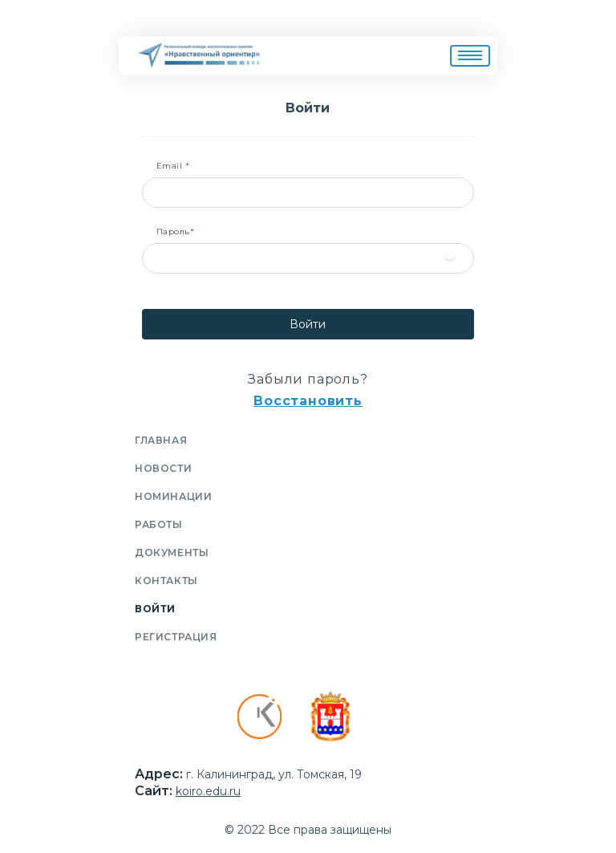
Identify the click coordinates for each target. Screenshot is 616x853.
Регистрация (176, 637)
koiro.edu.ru (208, 791)
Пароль (176, 232)
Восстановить (308, 401)
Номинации (173, 496)
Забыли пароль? (308, 379)
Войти (308, 324)
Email (173, 166)
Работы (159, 524)
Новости (163, 468)
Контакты (166, 581)
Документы (172, 552)
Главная (161, 440)
